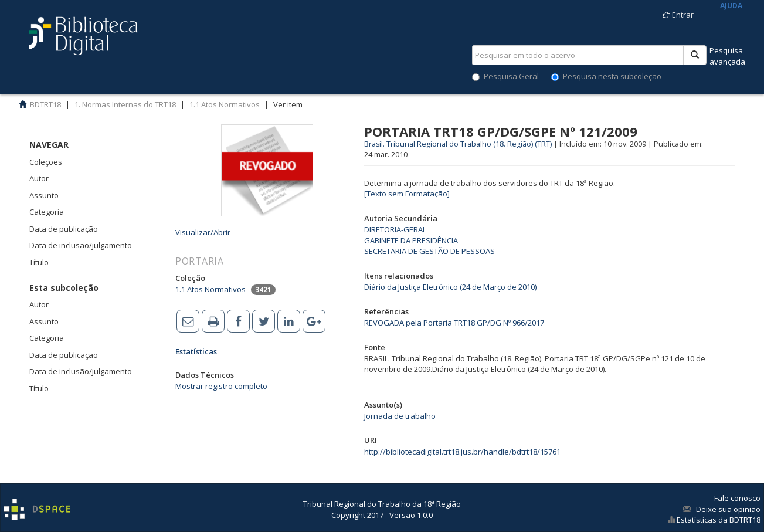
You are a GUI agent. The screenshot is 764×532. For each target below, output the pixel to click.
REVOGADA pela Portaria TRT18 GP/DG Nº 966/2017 (454, 323)
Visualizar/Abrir (203, 232)
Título (39, 262)
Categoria (47, 212)
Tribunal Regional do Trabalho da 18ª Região (382, 504)
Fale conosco (737, 498)
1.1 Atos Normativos (225, 104)
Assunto (44, 195)
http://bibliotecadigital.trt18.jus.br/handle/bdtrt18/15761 (462, 452)
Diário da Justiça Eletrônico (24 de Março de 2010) (450, 287)
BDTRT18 (45, 104)
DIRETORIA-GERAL (395, 229)
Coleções (46, 162)
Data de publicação (64, 229)
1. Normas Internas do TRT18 (125, 104)
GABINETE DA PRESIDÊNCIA (411, 240)
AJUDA (731, 6)
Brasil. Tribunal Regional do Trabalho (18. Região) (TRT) (458, 144)
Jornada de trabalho (400, 416)
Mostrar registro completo (221, 386)
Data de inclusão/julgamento (81, 245)
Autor (39, 178)
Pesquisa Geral (505, 76)
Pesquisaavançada (727, 56)
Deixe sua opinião (728, 509)
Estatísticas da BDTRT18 (718, 520)
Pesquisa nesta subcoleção (606, 76)
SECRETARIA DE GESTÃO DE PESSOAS (429, 251)
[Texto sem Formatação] (407, 194)
